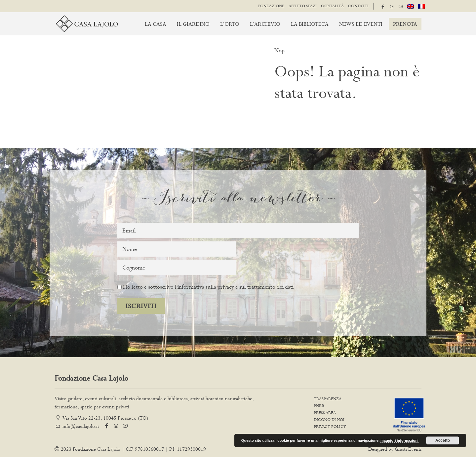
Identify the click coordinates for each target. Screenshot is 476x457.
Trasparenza (328, 399)
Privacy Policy (330, 427)
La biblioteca (310, 24)
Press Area (325, 413)
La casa (156, 24)
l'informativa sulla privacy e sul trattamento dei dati (234, 287)
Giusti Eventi (408, 449)
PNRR (319, 406)
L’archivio (265, 24)
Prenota (405, 24)
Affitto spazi (303, 6)
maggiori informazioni (399, 440)
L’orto (230, 24)
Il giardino (193, 24)
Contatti (358, 6)
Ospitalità (332, 6)
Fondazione (271, 6)
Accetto (443, 440)
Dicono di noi (329, 420)
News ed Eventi (361, 24)
